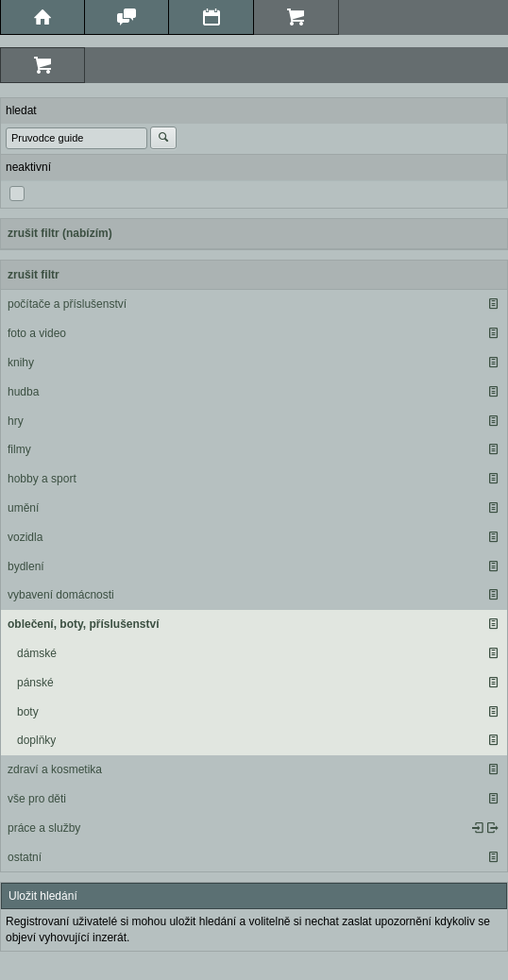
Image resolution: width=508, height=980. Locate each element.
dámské (37, 653)
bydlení (26, 566)
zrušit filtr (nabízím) (60, 233)
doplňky (36, 740)
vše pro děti (37, 799)
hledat (21, 110)
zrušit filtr (34, 275)
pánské (35, 683)
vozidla (25, 537)
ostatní (25, 857)
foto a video (37, 333)
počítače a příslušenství (67, 304)
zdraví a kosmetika (55, 769)
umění (23, 508)
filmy (19, 449)
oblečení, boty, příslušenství (83, 624)
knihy (21, 363)
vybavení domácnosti (61, 595)
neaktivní (28, 167)
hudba (23, 392)
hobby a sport (42, 479)
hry (16, 421)
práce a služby (44, 828)
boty (28, 712)
